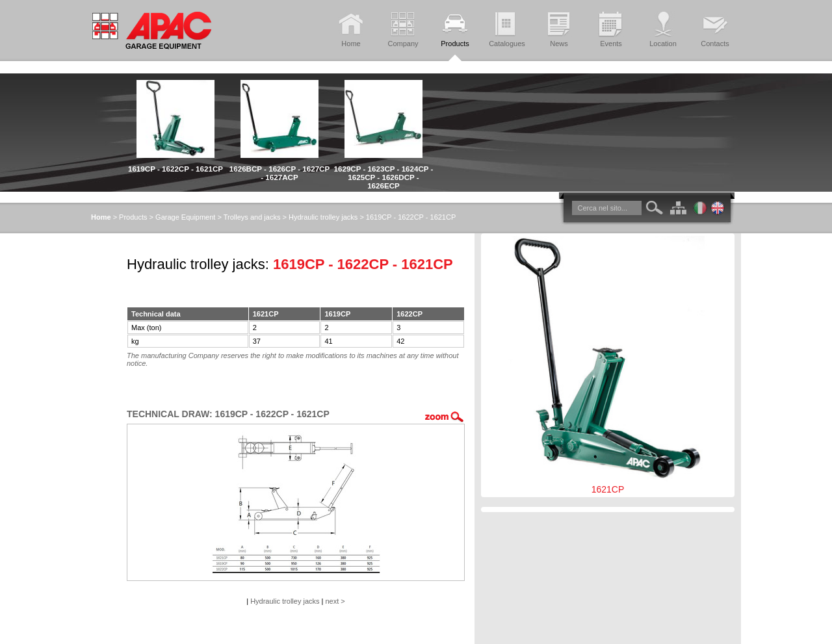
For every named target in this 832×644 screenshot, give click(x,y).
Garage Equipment (185, 217)
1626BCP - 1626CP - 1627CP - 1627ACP (279, 173)
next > (335, 601)
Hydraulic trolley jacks (323, 217)
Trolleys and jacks (252, 217)
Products (133, 217)
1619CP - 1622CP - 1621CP (175, 169)
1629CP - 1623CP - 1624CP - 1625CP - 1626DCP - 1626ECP (384, 177)
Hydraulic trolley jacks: (198, 264)
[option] (175, 123)
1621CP (608, 365)
